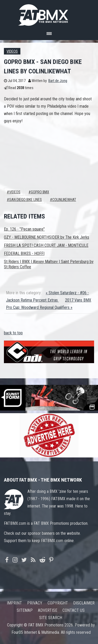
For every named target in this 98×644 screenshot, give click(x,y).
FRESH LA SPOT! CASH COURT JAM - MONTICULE (46, 245)
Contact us (74, 610)
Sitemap (25, 610)
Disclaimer (84, 603)
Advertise (48, 610)
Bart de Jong (58, 81)
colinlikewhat (64, 200)
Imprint (14, 603)
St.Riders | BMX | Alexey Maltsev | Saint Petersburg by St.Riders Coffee (49, 264)
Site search (51, 618)
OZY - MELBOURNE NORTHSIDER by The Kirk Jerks (47, 237)
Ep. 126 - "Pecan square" (24, 229)
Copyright (58, 603)
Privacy (35, 603)
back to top (13, 333)
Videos (12, 51)
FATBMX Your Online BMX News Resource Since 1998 (49, 13)
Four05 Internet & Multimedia (35, 632)
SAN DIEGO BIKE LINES (25, 200)
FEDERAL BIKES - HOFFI (24, 253)
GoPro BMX (40, 192)
